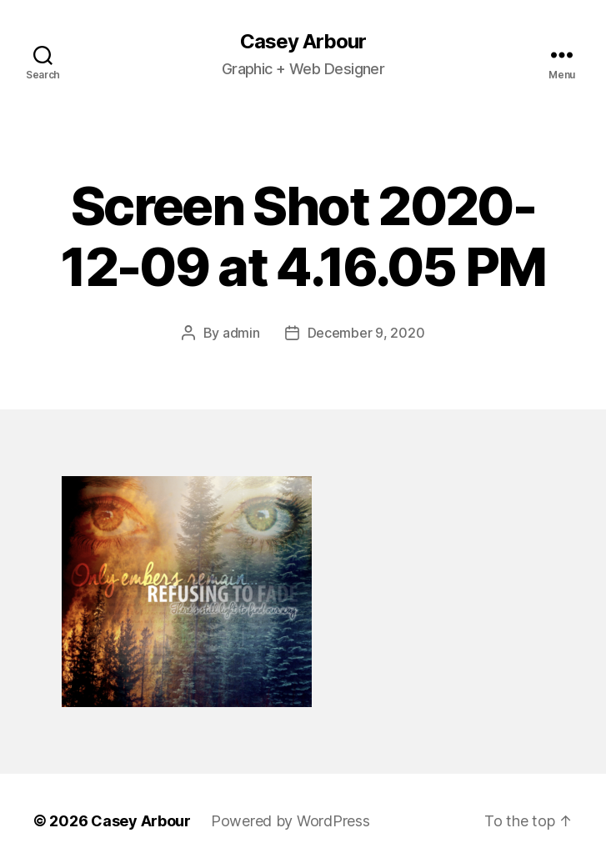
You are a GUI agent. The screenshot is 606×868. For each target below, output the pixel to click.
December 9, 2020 (366, 333)
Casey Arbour (303, 42)
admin (241, 333)
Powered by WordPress (290, 821)
